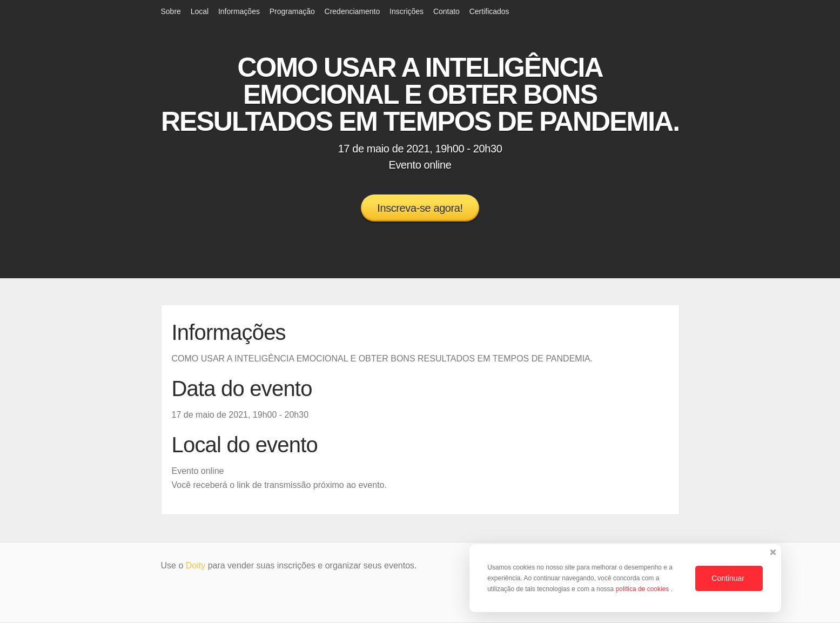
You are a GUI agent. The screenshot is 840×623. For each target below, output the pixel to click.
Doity (196, 565)
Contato (446, 11)
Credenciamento (352, 11)
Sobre (171, 11)
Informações (239, 11)
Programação (292, 11)
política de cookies (643, 589)
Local (200, 11)
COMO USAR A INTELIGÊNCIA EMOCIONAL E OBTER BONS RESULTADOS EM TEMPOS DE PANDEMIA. (420, 95)
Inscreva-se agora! (420, 208)
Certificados (489, 11)
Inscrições (406, 11)
